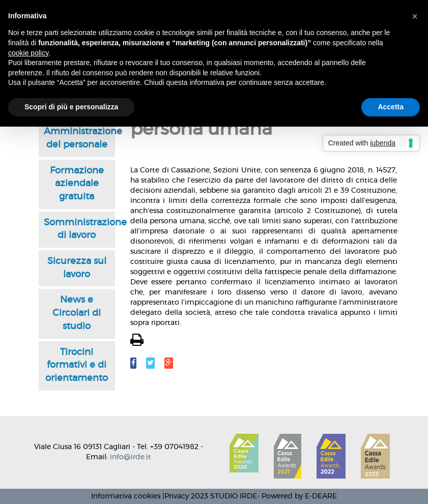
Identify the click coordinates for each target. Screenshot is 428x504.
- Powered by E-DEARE (297, 496)
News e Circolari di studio (77, 313)
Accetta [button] (391, 107)
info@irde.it (131, 457)
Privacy (177, 496)
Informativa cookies (126, 496)
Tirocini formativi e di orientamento (77, 365)
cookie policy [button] (28, 53)
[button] (415, 16)
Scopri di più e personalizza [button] (71, 107)
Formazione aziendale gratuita (77, 184)
